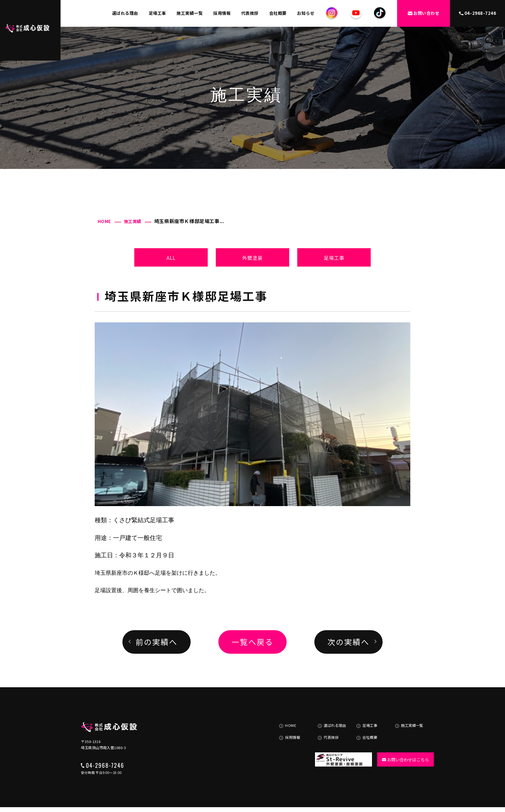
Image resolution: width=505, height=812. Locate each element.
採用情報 (222, 13)
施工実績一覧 (190, 13)
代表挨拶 (250, 13)
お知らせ (306, 13)
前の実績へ (156, 642)
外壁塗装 (253, 258)
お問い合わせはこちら (403, 747)
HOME (104, 221)
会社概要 (278, 13)
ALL (171, 258)
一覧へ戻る (252, 642)
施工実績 (133, 221)
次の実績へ (348, 642)
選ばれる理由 (125, 13)
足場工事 (157, 13)
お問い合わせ (424, 13)
